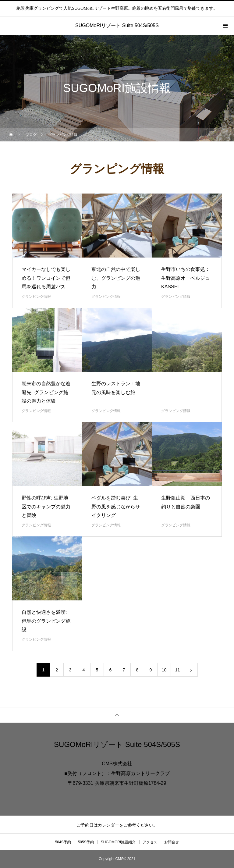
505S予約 (86, 842)
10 (164, 670)
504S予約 (63, 842)
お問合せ (172, 842)
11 (178, 670)
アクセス (150, 842)
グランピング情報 (36, 297)
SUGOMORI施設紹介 (118, 842)
